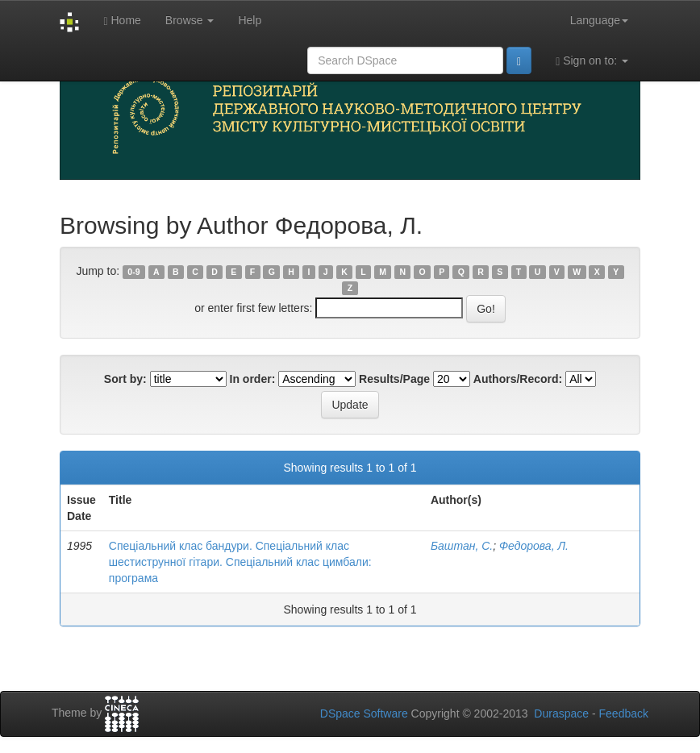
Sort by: (125, 379)
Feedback (624, 713)
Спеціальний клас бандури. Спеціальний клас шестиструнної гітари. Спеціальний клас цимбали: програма (240, 562)
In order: (253, 379)
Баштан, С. (462, 546)
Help (250, 20)
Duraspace (561, 713)
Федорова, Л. (534, 546)
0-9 (133, 272)
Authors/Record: (518, 379)
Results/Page (394, 379)
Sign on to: (592, 61)
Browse (190, 20)
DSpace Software (364, 713)
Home (122, 21)
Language (599, 20)
